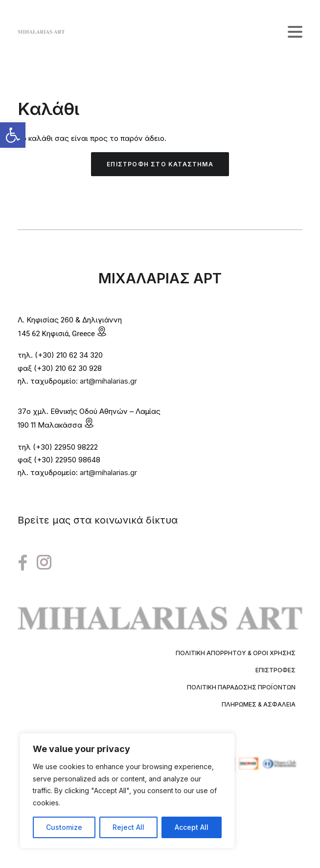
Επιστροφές (275, 670)
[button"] (23, 563)
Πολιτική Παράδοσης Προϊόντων (241, 687)
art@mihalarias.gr (108, 381)
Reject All (128, 827)
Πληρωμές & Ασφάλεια (259, 704)
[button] (13, 135)
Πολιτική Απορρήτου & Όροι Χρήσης (236, 653)
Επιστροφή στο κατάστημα (160, 164)
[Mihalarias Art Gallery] (41, 32)
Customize (64, 827)
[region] (127, 791)
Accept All (192, 827)
